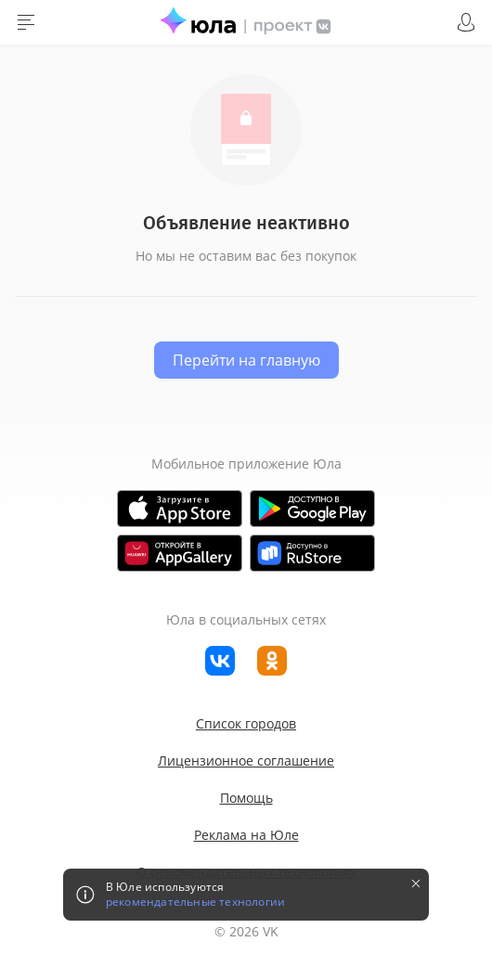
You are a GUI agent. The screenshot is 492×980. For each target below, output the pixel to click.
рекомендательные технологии (195, 902)
